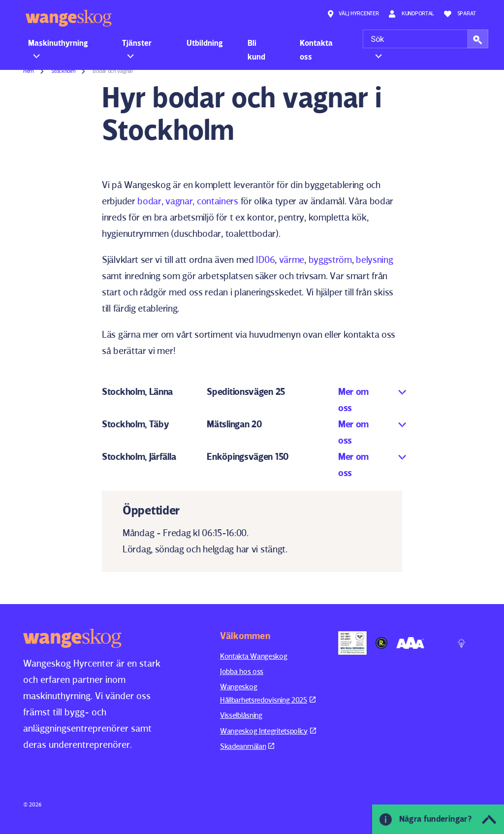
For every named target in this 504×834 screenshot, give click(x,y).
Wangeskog (69, 18)
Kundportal (411, 14)
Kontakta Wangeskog (254, 656)
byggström (330, 259)
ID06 (265, 259)
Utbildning (205, 43)
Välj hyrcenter (353, 14)
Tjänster (137, 43)
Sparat (460, 14)
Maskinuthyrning (58, 43)
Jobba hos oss (242, 671)
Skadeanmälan (247, 746)
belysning (374, 259)
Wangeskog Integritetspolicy (268, 731)
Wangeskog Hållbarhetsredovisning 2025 (268, 693)
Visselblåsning (241, 715)
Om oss (384, 43)
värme (292, 259)
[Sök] (425, 39)
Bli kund (256, 50)
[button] (478, 39)
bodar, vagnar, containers (187, 201)
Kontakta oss (316, 50)
